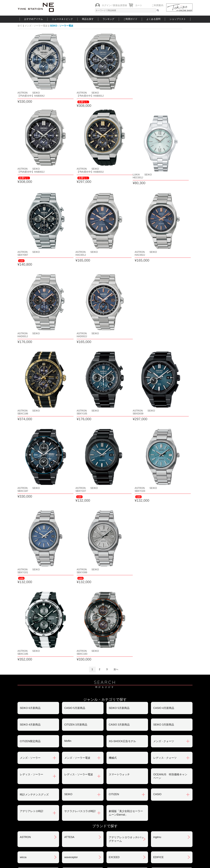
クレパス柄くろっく (165, 609)
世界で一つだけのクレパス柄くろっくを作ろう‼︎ (81, 611)
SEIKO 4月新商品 (30, 424)
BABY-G (114, 697)
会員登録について (30, 801)
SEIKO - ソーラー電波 (62, 26)
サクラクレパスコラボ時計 (80, 511)
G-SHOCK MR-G (74, 645)
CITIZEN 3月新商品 (76, 424)
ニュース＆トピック (62, 19)
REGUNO (26, 730)
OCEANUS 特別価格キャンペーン (170, 476)
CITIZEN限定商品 (30, 441)
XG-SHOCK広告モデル (122, 441)
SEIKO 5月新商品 (119, 407)
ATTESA (69, 537)
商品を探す (88, 19)
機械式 (113, 457)
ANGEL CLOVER (74, 573)
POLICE (25, 714)
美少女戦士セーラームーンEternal (36, 663)
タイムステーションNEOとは (172, 834)
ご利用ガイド (130, 19)
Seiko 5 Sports (73, 681)
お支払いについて (90, 786)
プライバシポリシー (150, 801)
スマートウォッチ (119, 474)
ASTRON (25, 537)
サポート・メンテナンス (34, 816)
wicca (23, 557)
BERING (158, 697)
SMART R (115, 645)
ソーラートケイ (73, 662)
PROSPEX (160, 681)
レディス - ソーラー (32, 474)
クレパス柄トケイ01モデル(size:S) (169, 591)
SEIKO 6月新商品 (30, 407)
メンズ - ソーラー (30, 457)
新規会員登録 (120, 5)
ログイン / (107, 5)
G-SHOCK (26, 645)
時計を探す (105, 834)
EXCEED (114, 557)
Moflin (68, 440)
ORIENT (25, 589)
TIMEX (113, 662)
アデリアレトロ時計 (32, 511)
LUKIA (157, 714)
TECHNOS (160, 662)
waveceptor (71, 557)
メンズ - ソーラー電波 (36, 26)
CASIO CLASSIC (74, 589)
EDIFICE (158, 557)
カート (139, 5)
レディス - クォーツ (165, 457)
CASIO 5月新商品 (75, 407)
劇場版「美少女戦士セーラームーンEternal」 (126, 512)
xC (66, 629)
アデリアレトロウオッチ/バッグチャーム (126, 539)
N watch (25, 573)
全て (20, 26)
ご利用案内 (157, 5)
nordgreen (26, 681)
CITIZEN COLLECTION (167, 629)
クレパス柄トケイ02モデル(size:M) (36, 611)
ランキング (108, 19)
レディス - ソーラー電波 (79, 474)
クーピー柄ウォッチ (121, 629)
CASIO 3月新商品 (119, 424)
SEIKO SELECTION (165, 645)
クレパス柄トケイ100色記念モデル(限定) (125, 611)
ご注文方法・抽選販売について (38, 786)
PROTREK (26, 697)
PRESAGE (115, 681)
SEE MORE (105, 750)
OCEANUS (160, 573)
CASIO (157, 494)
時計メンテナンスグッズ (34, 494)
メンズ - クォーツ (164, 441)
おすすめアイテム (34, 19)
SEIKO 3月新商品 (164, 424)
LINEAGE (114, 714)
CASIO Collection (119, 589)
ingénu (157, 537)
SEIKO (68, 494)
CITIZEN (114, 494)
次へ (116, 369)
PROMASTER (73, 697)
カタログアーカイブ (150, 816)
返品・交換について (150, 786)
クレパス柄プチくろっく (34, 629)
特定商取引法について (92, 801)
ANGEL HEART (118, 573)
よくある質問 (153, 19)
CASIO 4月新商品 (164, 407)
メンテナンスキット (76, 714)
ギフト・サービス (90, 816)
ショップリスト (178, 19)
